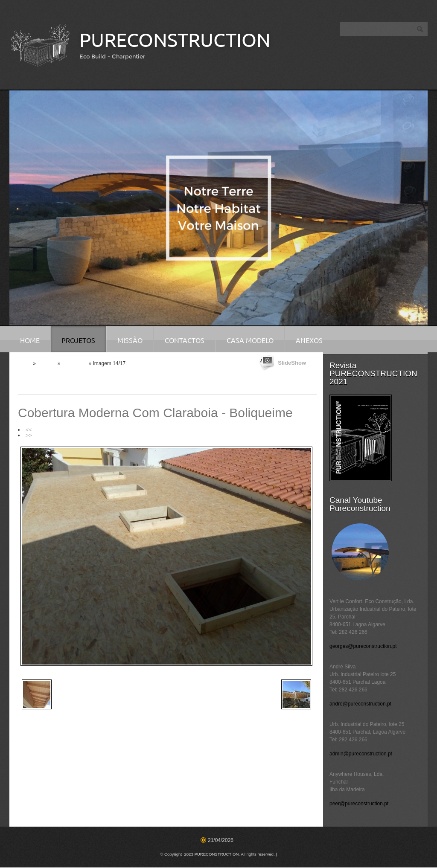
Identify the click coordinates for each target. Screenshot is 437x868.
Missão (130, 340)
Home (30, 340)
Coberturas (74, 363)
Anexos (309, 340)
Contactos (185, 340)
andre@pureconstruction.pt (360, 704)
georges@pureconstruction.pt (363, 646)
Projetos (78, 340)
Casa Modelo (250, 340)
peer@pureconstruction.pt (359, 804)
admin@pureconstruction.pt (361, 754)
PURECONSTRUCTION (175, 40)
